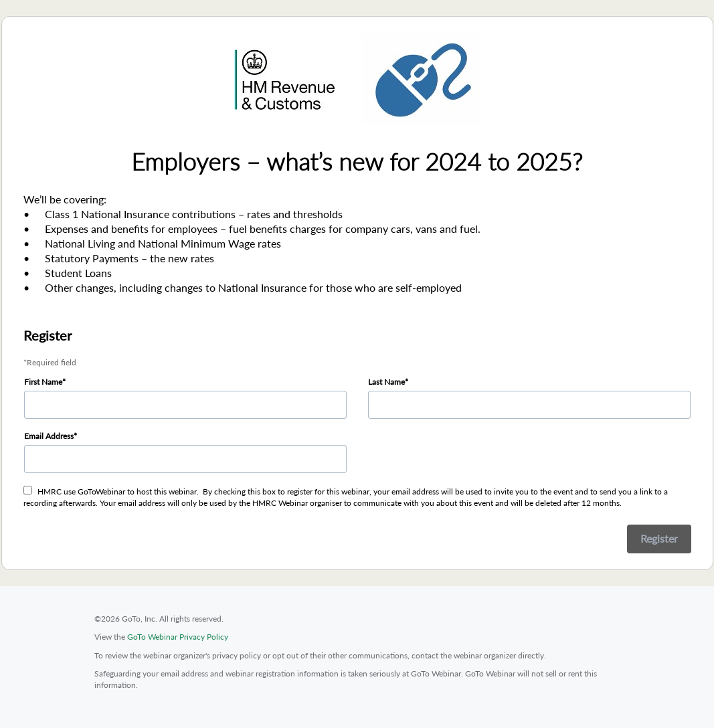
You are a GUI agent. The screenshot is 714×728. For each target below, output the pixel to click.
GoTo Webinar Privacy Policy (178, 637)
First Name (43, 382)
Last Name (386, 382)
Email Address (49, 436)
